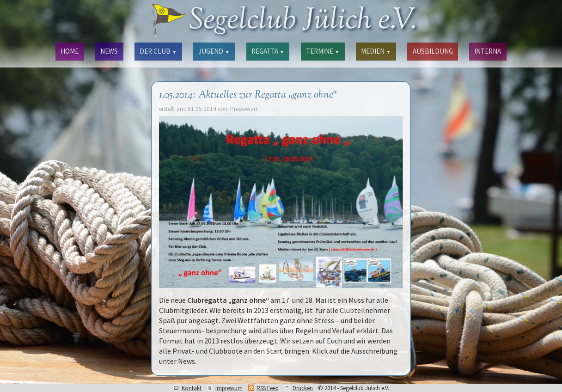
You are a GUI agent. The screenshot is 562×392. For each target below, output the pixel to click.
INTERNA (488, 51)
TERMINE (323, 51)
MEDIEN (376, 51)
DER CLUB (158, 51)
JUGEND (214, 51)
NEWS (109, 51)
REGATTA (268, 51)
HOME (70, 51)
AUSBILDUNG (433, 51)
